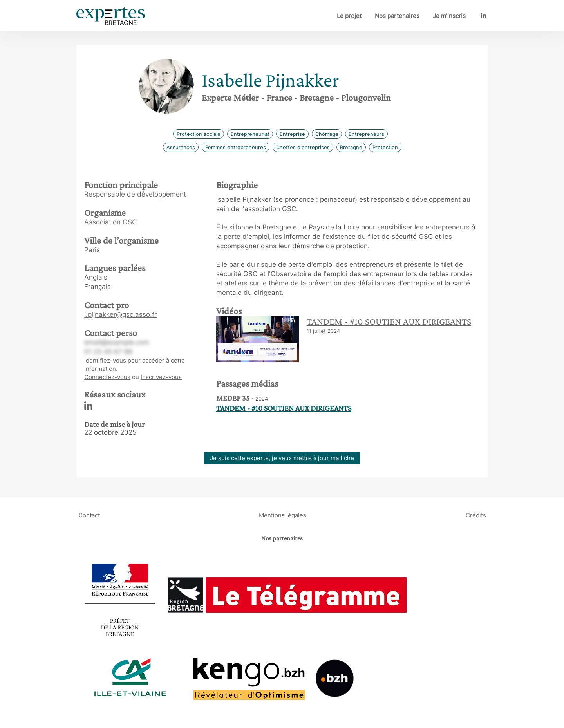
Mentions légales (283, 515)
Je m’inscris (449, 16)
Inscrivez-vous (161, 377)
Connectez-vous (107, 377)
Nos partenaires (397, 16)
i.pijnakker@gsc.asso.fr (120, 314)
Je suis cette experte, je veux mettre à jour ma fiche (282, 458)
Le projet (349, 16)
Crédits (476, 515)
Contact (89, 515)
